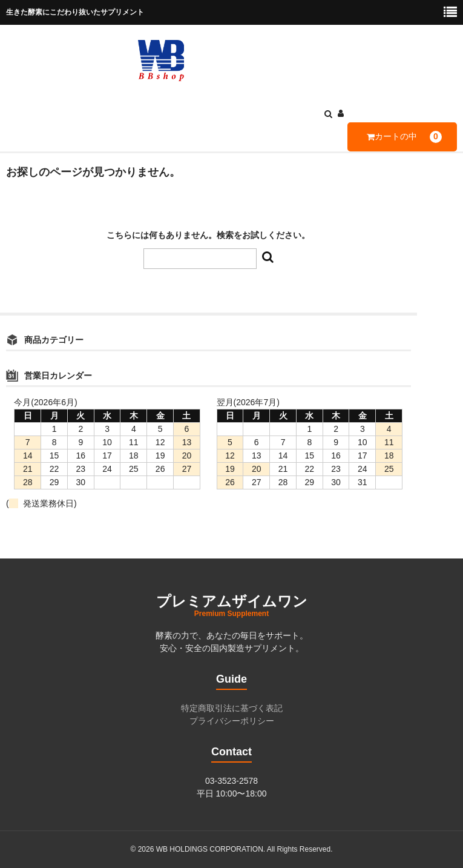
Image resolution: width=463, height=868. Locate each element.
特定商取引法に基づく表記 (232, 708)
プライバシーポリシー (232, 721)
